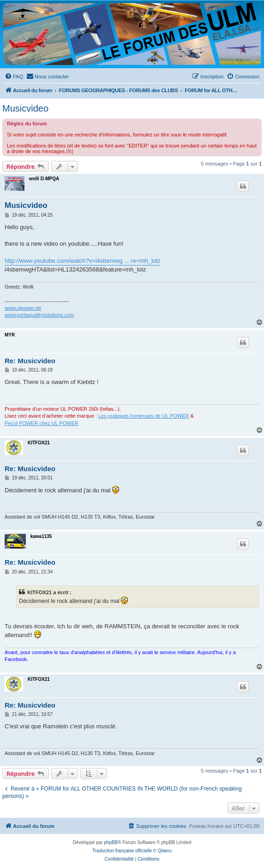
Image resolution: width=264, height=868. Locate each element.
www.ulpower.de (23, 308)
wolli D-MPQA (44, 179)
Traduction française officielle (122, 851)
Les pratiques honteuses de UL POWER (144, 416)
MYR (10, 335)
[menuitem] (14, 77)
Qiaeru (165, 851)
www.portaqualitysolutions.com (39, 315)
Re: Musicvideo (30, 361)
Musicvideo (25, 108)
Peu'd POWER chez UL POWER (42, 423)
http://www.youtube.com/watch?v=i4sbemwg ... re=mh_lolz (82, 261)
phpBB (111, 842)
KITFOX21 (39, 443)
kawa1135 (41, 536)
